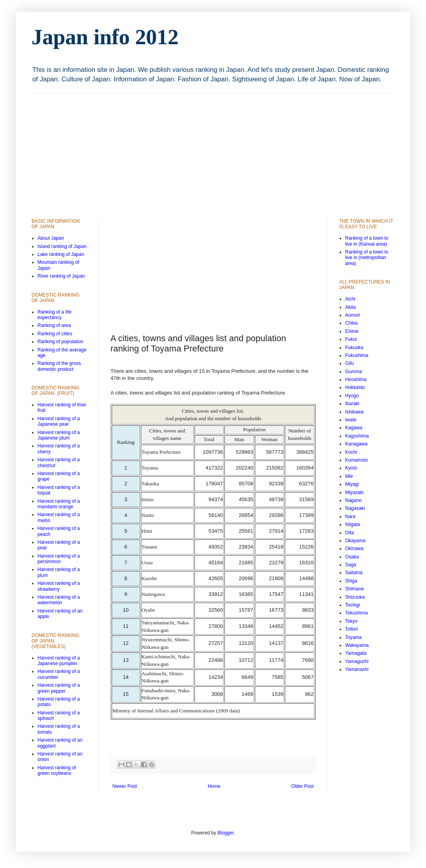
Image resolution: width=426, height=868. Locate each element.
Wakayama (357, 645)
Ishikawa (354, 412)
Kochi (351, 452)
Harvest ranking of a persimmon (59, 559)
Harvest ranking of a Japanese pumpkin (59, 661)
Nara (350, 517)
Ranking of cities (55, 334)
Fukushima (357, 355)
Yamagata (356, 653)
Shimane (354, 589)
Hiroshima (356, 380)
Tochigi (352, 605)
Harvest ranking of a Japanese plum (59, 435)
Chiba (351, 323)
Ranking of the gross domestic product (59, 366)
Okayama (355, 541)
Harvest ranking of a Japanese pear (59, 421)
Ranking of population (60, 342)
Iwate (351, 420)
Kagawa (354, 428)
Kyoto (351, 468)
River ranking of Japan (61, 276)
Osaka (352, 557)
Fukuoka (354, 348)
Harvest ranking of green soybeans (57, 770)
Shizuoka (355, 597)
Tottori (352, 629)
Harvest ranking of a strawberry (59, 586)
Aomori (353, 315)
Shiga (351, 581)
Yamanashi (357, 669)
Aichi (350, 299)
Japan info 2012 (105, 37)
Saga (351, 565)
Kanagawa (356, 444)
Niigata (352, 524)
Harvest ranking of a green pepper (59, 688)
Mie (349, 476)
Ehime (352, 331)
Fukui (351, 339)
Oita (349, 533)
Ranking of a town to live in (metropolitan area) (367, 258)
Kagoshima (357, 436)
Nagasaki (355, 508)
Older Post (302, 786)
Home (214, 786)
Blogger (225, 833)
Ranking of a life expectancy (54, 315)
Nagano (353, 500)
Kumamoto (357, 460)
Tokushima (356, 613)
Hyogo (352, 396)
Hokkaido (355, 387)
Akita (350, 307)
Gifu (349, 363)
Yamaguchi (357, 661)
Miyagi (352, 484)
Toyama (353, 637)
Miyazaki (354, 492)
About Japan (51, 238)
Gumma (354, 372)
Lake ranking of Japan (61, 254)
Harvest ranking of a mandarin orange (59, 504)
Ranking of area (54, 325)
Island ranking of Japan (62, 246)
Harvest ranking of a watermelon (59, 600)
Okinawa (354, 549)
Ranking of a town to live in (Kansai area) (367, 241)
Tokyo (351, 621)
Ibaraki (352, 404)
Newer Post (125, 786)
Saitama (354, 573)
